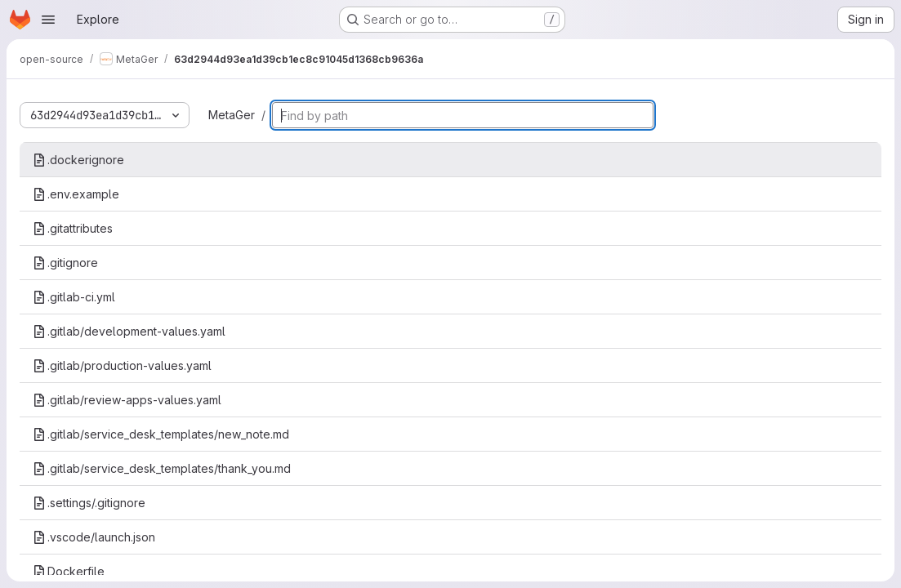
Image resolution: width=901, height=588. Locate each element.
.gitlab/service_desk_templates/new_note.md (161, 434)
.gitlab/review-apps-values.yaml (127, 400)
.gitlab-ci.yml (74, 297)
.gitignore (65, 263)
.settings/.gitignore (89, 503)
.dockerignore (78, 160)
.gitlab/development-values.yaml (129, 331)
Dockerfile (69, 571)
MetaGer (232, 115)
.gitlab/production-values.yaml (122, 365)
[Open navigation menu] (48, 20)
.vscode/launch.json (94, 537)
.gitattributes (73, 228)
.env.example (76, 194)
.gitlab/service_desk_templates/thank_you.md (162, 468)
